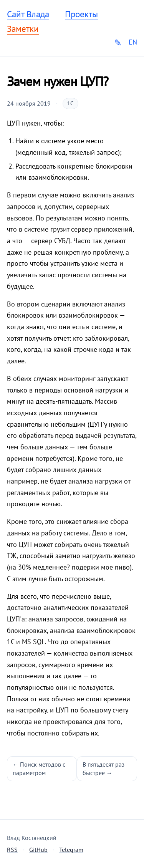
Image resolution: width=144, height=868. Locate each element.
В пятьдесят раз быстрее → (103, 769)
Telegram (71, 850)
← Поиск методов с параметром (39, 769)
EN (133, 42)
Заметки (23, 29)
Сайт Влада (28, 14)
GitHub (38, 850)
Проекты (81, 14)
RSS (12, 850)
